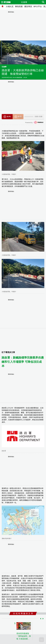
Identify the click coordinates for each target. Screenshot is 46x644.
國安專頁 (28, 6)
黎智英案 (19, 6)
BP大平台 (38, 6)
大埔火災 (10, 6)
